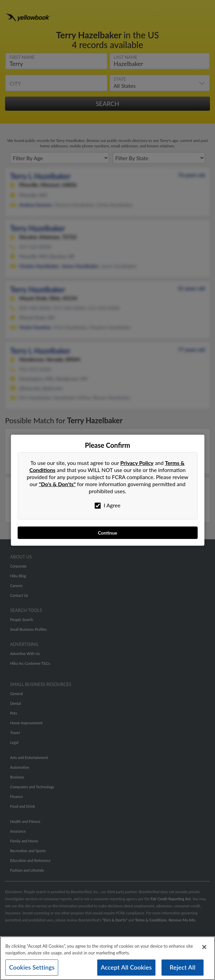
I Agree (108, 505)
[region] (108, 958)
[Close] (204, 947)
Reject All (182, 967)
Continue (108, 533)
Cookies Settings (32, 967)
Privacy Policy (137, 463)
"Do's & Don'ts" (57, 484)
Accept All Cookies (127, 967)
